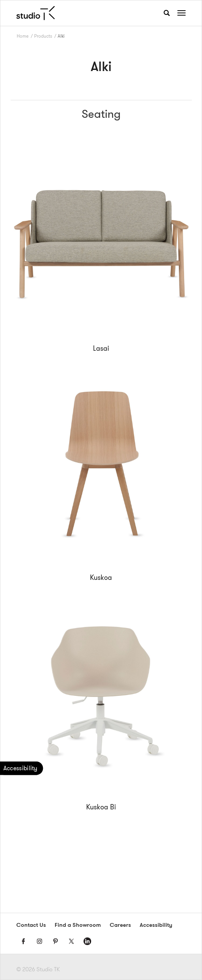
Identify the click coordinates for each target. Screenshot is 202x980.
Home (23, 36)
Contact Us (31, 925)
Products (43, 36)
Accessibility (156, 925)
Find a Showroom (78, 925)
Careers (120, 925)
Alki (61, 36)
